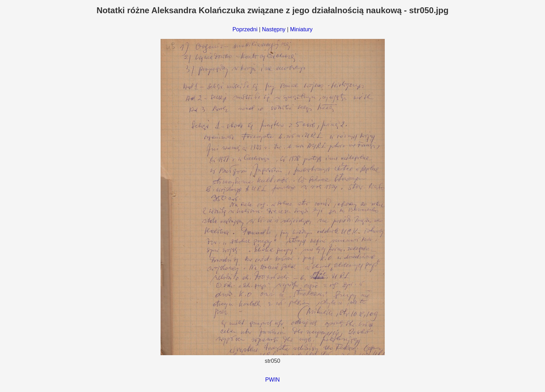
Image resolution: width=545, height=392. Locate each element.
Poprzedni (245, 29)
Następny (274, 29)
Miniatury (301, 29)
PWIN (272, 380)
